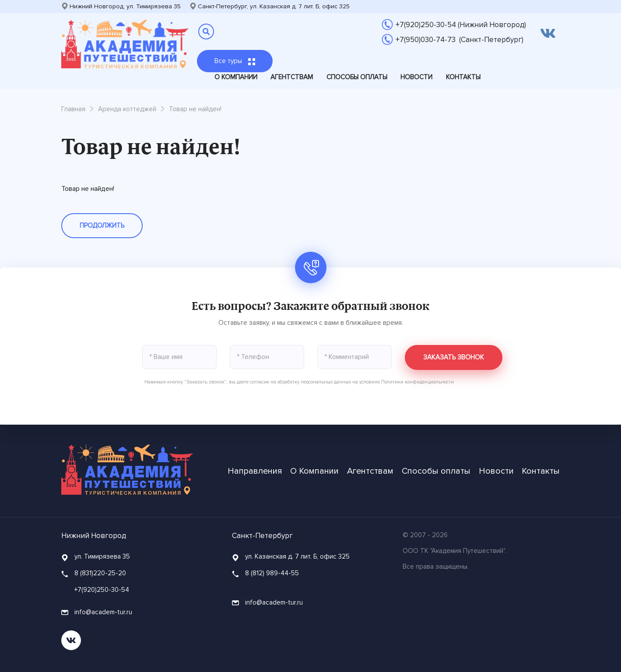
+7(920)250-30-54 (102, 590)
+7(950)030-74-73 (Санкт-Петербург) (460, 40)
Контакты (463, 77)
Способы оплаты (357, 77)
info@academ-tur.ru (97, 612)
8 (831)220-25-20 (100, 573)
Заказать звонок (454, 357)
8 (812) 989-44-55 (272, 573)
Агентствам (292, 77)
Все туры (235, 61)
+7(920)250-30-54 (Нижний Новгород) (461, 25)
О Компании (236, 77)
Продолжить (102, 225)
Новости (416, 77)
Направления (255, 471)
